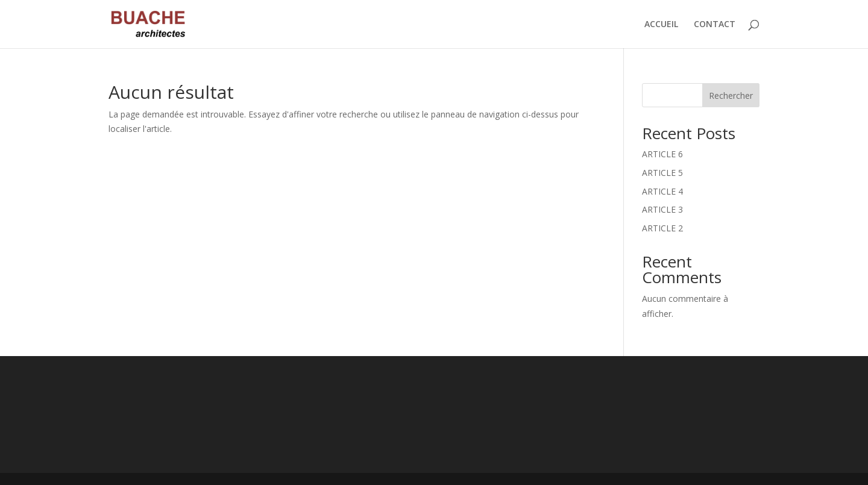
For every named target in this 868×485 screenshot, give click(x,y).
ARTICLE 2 (662, 228)
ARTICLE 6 (662, 154)
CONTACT (715, 25)
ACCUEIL (661, 25)
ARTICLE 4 (662, 191)
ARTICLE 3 (662, 209)
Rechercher (731, 95)
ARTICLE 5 (662, 173)
